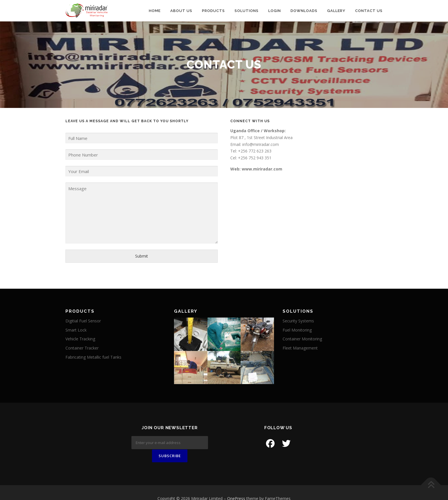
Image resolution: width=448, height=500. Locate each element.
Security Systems (298, 321)
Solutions (247, 11)
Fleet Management (300, 348)
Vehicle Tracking (80, 339)
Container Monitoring (302, 339)
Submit (142, 256)
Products (213, 11)
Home (155, 11)
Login (275, 11)
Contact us (369, 11)
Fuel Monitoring (297, 330)
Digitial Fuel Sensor (83, 321)
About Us (181, 11)
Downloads (304, 11)
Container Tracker (82, 348)
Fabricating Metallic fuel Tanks (93, 357)
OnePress (236, 487)
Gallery (336, 11)
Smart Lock (76, 330)
